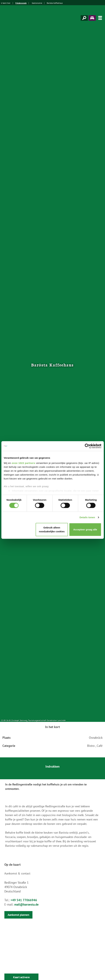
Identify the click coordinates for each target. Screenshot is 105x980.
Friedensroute (21, 3)
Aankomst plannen (18, 915)
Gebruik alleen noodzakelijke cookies (52, 529)
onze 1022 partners (23, 463)
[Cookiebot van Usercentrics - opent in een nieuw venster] (87, 446)
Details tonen (87, 517)
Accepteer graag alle (85, 529)
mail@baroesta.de (26, 904)
